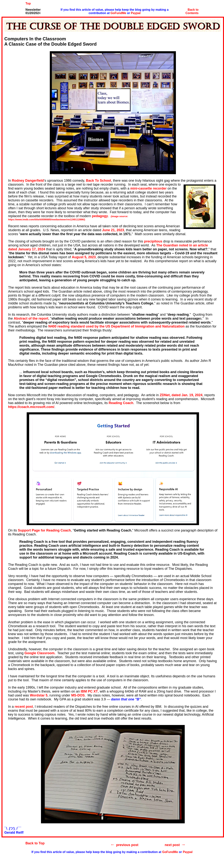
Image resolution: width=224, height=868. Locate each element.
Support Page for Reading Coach (44, 530)
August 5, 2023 (84, 257)
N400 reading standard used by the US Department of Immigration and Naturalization (116, 326)
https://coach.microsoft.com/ (31, 407)
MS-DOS (78, 695)
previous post (127, 845)
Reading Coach (121, 403)
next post (172, 845)
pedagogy (100, 216)
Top (28, 3)
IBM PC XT (89, 691)
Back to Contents (192, 11)
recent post (24, 707)
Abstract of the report (31, 318)
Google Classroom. (40, 653)
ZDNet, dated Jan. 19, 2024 (181, 395)
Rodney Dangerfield (28, 181)
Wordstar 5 (39, 695)
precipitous (153, 241)
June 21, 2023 (113, 230)
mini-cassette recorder (148, 188)
